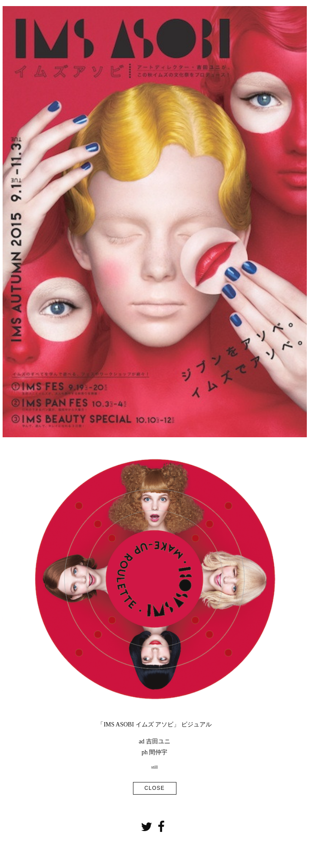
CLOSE (154, 788)
